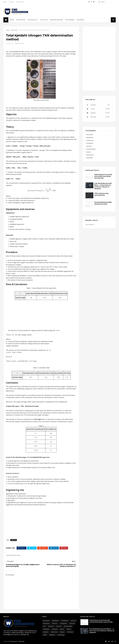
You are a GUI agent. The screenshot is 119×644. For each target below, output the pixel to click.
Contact (12, 2)
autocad (44, 20)
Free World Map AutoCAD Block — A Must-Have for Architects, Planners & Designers (102, 631)
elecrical (89, 146)
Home (12, 20)
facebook (98, 105)
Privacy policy (21, 2)
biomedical (90, 143)
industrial (55, 629)
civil (44, 626)
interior (62, 629)
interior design (56, 20)
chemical (72, 623)
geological (46, 629)
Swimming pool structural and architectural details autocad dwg (103, 176)
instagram (98, 117)
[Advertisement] (80, 10)
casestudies (14, 30)
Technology (33, 20)
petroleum (90, 158)
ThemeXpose (14, 641)
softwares (70, 20)
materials (46, 632)
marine (89, 152)
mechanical (90, 155)
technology (61, 635)
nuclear (62, 632)
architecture (90, 140)
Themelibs (22, 641)
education (21, 20)
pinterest (98, 113)
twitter (98, 109)
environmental (91, 149)
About (5, 2)
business (81, 20)
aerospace (90, 135)
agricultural (90, 137)
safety (45, 635)
